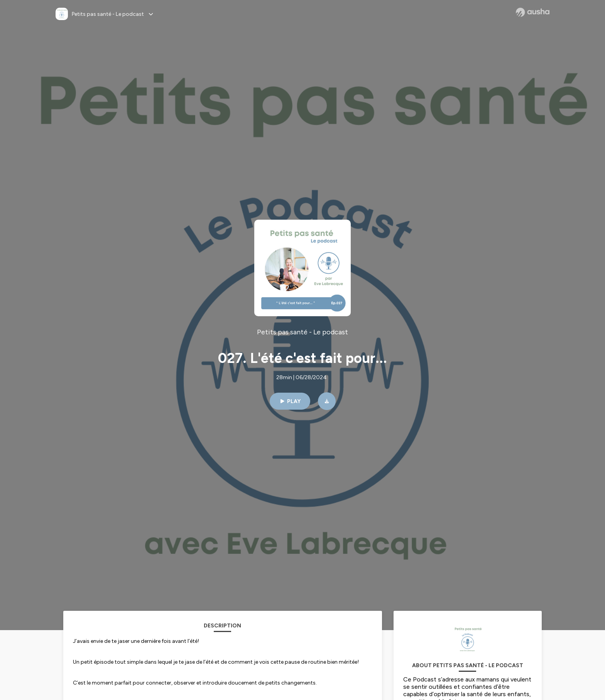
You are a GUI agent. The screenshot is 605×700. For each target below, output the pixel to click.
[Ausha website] (533, 12)
